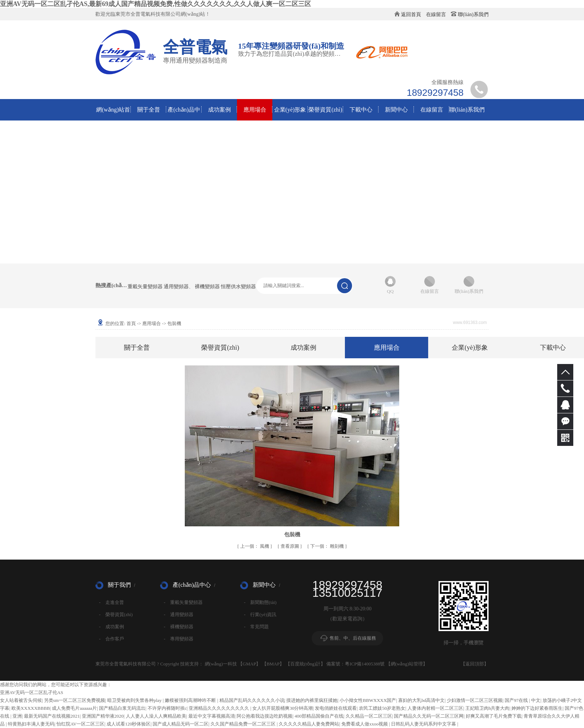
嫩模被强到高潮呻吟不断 (191, 700)
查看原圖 (290, 546)
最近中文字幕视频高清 (212, 716)
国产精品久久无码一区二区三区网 (429, 716)
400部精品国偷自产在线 (319, 716)
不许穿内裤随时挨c (167, 708)
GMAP (249, 664)
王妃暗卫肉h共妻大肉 (488, 708)
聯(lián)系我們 (473, 14)
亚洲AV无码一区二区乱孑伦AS (32, 692)
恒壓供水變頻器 (238, 287)
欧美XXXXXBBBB (31, 708)
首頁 (131, 323)
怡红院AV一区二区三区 (80, 724)
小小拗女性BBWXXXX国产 (368, 700)
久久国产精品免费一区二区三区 (244, 724)
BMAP (273, 664)
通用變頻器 (176, 287)
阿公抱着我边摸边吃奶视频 (264, 716)
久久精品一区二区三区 (369, 716)
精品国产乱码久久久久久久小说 (252, 700)
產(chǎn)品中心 (184, 114)
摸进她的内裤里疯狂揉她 (312, 700)
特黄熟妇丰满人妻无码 (31, 724)
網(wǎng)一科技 (221, 664)
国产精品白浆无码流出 (122, 708)
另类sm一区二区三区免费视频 (75, 700)
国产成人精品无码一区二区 (180, 724)
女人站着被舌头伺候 (21, 700)
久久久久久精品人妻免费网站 (309, 724)
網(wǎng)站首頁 (113, 114)
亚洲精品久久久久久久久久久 (219, 708)
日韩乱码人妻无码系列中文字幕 (424, 724)
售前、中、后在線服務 (353, 638)
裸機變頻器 (207, 287)
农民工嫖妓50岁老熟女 (382, 708)
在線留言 (436, 14)
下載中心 (361, 110)
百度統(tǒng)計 (305, 664)
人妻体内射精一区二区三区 (435, 708)
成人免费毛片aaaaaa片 (74, 708)
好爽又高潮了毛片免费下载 (494, 716)
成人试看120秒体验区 (129, 724)
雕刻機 (328, 546)
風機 (255, 546)
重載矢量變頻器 (145, 287)
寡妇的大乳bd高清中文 (421, 700)
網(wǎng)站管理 (407, 664)
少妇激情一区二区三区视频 (475, 700)
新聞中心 (396, 110)
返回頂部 (475, 664)
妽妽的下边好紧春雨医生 (537, 708)
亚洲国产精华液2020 (103, 716)
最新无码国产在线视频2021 (52, 716)
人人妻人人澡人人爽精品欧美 (156, 716)
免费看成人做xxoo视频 (365, 724)
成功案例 (219, 110)
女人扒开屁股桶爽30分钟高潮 (283, 708)
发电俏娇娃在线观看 (336, 708)
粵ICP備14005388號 (365, 664)
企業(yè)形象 (290, 110)
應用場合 (255, 110)
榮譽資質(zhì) (325, 110)
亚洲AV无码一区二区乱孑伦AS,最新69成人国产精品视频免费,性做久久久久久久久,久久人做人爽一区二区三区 (155, 4)
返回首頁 (411, 14)
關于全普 (149, 110)
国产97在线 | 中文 (523, 700)
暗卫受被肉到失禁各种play (135, 700)
